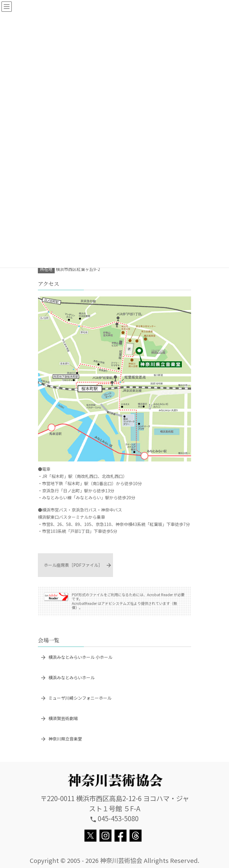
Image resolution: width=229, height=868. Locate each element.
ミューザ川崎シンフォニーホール (80, 698)
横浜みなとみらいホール (72, 677)
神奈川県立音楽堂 (65, 739)
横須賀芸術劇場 (63, 718)
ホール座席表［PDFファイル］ (73, 565)
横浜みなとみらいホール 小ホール (80, 657)
